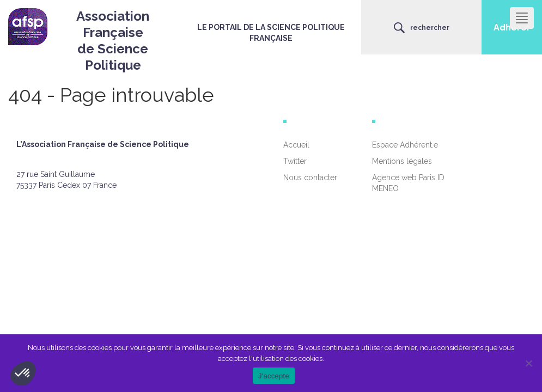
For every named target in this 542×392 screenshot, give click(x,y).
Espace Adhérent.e (405, 145)
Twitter (295, 161)
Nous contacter (310, 177)
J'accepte (274, 376)
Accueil (296, 145)
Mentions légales (402, 161)
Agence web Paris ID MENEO (408, 183)
